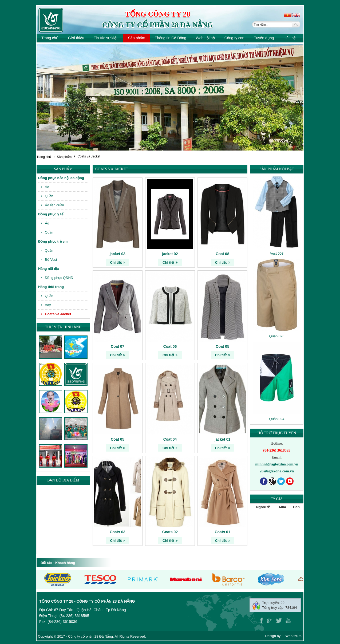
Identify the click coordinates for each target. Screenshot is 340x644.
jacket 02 (170, 254)
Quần (47, 196)
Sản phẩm (137, 38)
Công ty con (234, 38)
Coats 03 (117, 532)
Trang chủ (50, 38)
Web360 (292, 636)
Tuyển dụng (264, 38)
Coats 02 (170, 532)
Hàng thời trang (51, 287)
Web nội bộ (205, 38)
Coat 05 (222, 346)
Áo (45, 187)
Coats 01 (222, 532)
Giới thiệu (76, 38)
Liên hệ (290, 38)
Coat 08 (222, 254)
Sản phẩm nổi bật (277, 169)
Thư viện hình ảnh (63, 327)
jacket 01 (222, 439)
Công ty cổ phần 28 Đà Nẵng (158, 25)
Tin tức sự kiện (106, 38)
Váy (46, 305)
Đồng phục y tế (51, 214)
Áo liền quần (52, 205)
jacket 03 (118, 254)
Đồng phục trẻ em (53, 241)
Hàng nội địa (48, 269)
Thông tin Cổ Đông (171, 38)
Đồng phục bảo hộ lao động (61, 178)
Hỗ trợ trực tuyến (277, 433)
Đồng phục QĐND (57, 278)
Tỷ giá (277, 499)
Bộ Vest (49, 260)
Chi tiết (117, 262)
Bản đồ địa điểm (63, 480)
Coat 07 (118, 346)
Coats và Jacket (89, 156)
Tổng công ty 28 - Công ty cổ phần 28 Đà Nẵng (87, 601)
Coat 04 (170, 439)
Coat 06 (170, 346)
